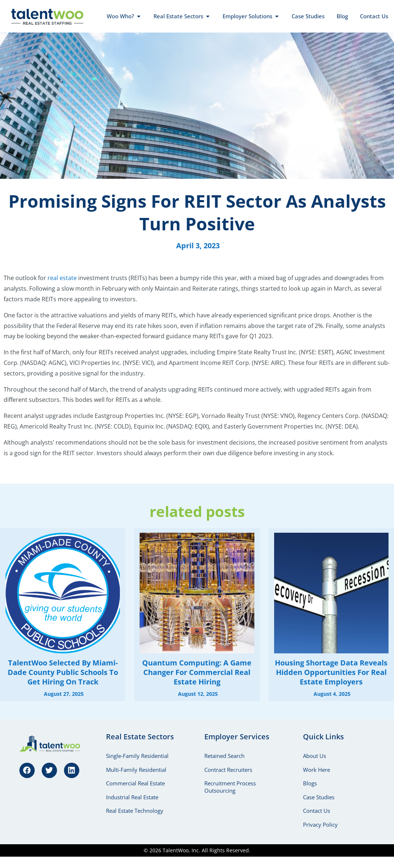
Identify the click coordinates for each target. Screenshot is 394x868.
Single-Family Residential (137, 756)
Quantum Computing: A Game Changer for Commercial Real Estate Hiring (197, 672)
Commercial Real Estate (135, 784)
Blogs (310, 784)
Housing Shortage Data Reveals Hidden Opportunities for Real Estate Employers (331, 672)
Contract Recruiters (228, 770)
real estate (62, 278)
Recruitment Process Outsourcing (230, 787)
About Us (315, 756)
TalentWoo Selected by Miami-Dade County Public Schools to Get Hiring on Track (63, 672)
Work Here (317, 770)
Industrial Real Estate (132, 797)
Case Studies (319, 797)
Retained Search (224, 756)
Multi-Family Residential (136, 770)
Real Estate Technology (135, 811)
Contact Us (317, 811)
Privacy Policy (320, 825)
